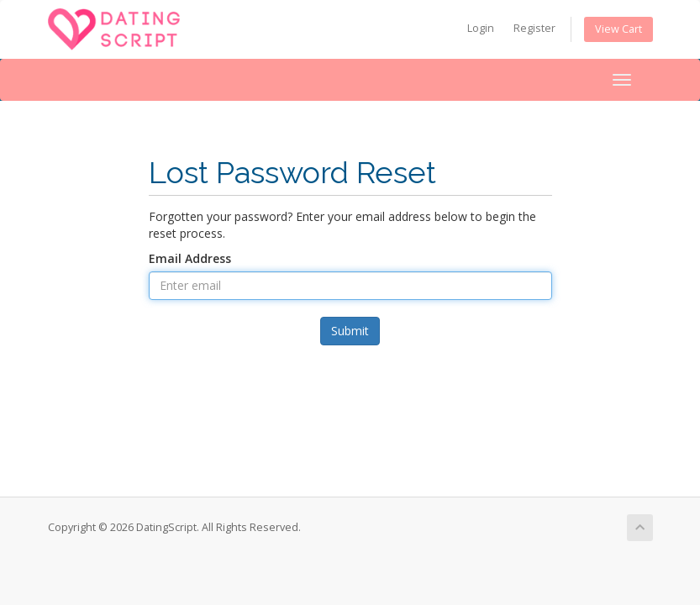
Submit (350, 331)
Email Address (190, 258)
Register (534, 28)
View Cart (618, 29)
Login (481, 28)
